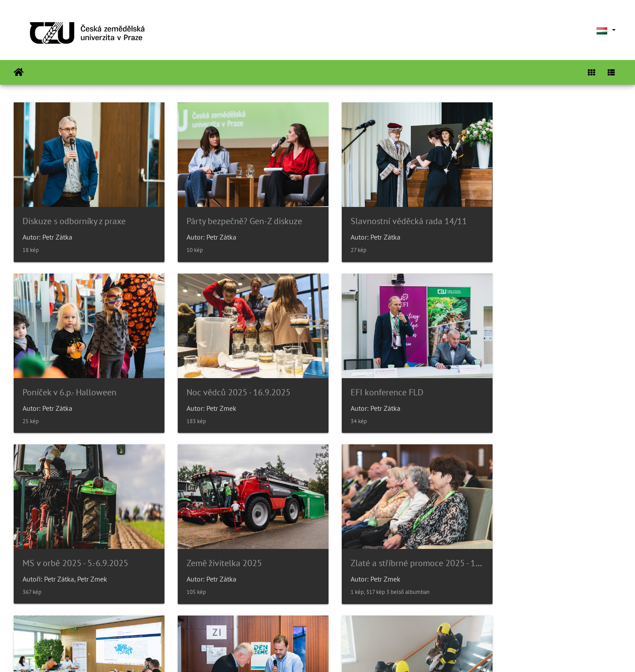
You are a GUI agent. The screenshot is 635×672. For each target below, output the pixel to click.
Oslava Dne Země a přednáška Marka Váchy (414, 545)
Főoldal (19, 72)
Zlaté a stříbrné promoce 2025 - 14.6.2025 (101, 545)
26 (348, 619)
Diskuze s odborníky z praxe (74, 215)
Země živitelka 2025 (526, 380)
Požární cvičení (516, 545)
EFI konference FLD (214, 380)
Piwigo (344, 653)
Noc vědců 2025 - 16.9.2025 (75, 380)
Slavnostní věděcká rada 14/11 (391, 215)
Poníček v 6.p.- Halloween (535, 215)
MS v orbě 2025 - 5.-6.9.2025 (386, 380)
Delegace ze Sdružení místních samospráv (256, 545)
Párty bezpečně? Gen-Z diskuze (235, 215)
